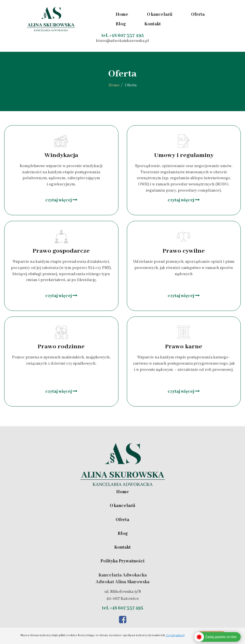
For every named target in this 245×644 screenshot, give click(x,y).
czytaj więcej (61, 200)
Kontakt (153, 24)
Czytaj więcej (175, 635)
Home (122, 15)
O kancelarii (160, 15)
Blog (121, 24)
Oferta (198, 15)
